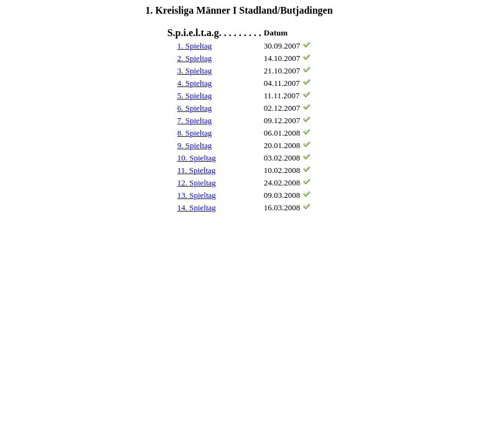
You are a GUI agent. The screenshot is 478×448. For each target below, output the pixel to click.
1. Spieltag (195, 46)
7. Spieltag (195, 120)
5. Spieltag (195, 96)
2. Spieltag (195, 58)
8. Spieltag (195, 133)
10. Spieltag (197, 158)
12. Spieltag (197, 183)
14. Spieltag (197, 208)
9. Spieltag (195, 145)
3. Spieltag (195, 71)
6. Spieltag (195, 108)
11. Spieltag (197, 170)
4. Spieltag (195, 83)
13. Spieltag (197, 195)
